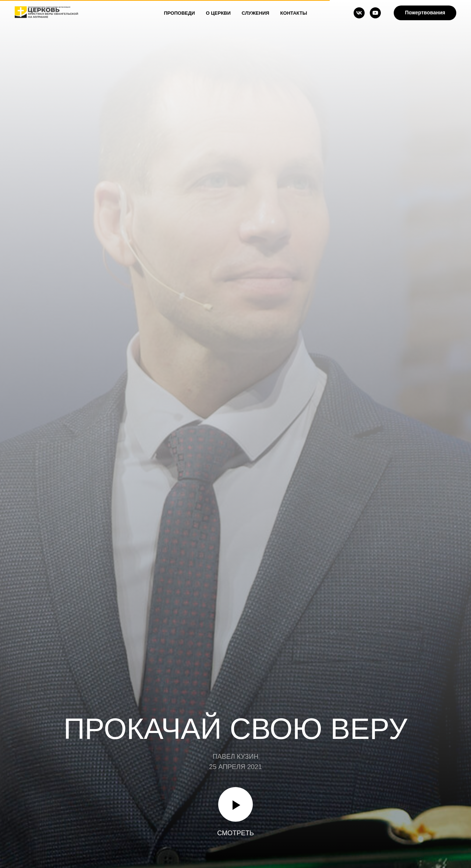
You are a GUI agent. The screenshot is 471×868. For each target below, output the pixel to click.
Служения (256, 13)
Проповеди (180, 13)
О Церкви (218, 13)
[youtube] (375, 13)
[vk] (359, 13)
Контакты (294, 13)
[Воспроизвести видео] (235, 804)
